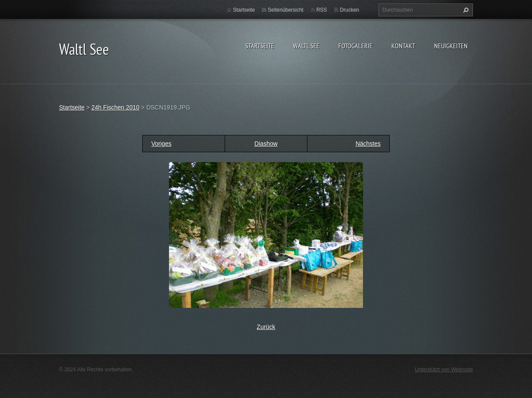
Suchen (465, 10)
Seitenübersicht (286, 10)
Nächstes (368, 144)
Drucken (349, 10)
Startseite (260, 46)
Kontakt (403, 46)
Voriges (161, 144)
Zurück (266, 327)
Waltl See (306, 46)
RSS (322, 10)
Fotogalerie (355, 46)
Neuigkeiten (451, 46)
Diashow (266, 144)
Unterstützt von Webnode (444, 370)
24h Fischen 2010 (115, 107)
